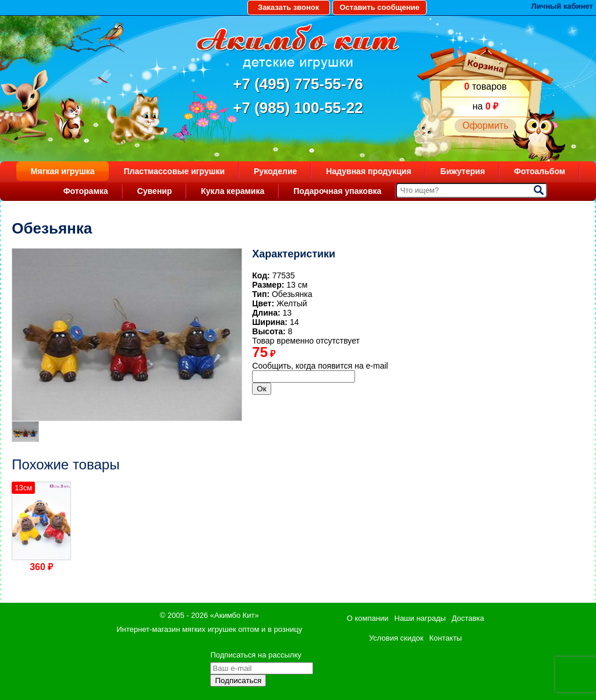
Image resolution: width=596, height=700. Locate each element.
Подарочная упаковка (337, 191)
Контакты (446, 638)
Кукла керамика (233, 191)
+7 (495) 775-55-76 (298, 84)
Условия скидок (396, 638)
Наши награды (420, 618)
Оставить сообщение (379, 7)
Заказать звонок (288, 7)
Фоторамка (86, 191)
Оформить (485, 125)
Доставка (468, 618)
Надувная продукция (368, 171)
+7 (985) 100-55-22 (298, 108)
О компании (368, 618)
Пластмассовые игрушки (174, 171)
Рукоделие (275, 171)
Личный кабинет (562, 6)
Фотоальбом (540, 171)
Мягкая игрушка (63, 171)
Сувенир (155, 191)
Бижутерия (463, 171)
